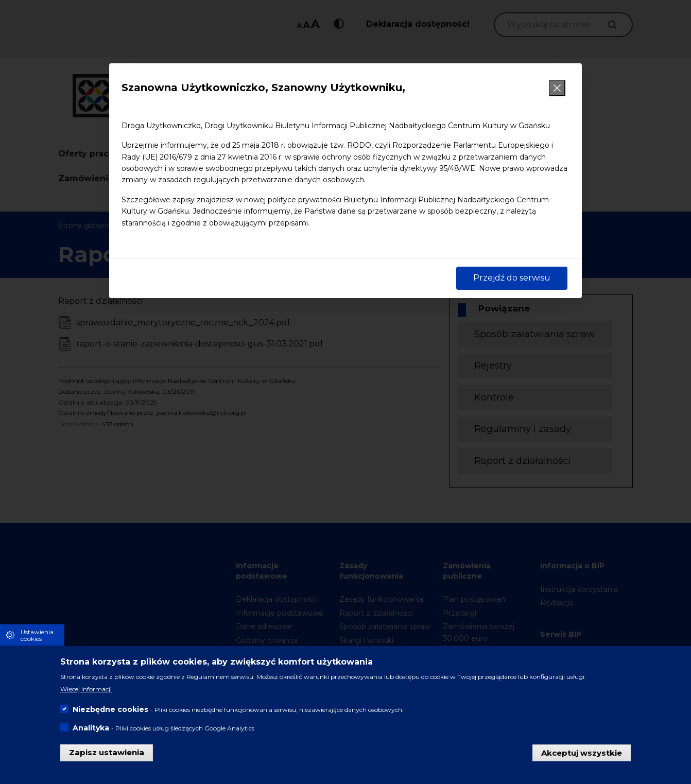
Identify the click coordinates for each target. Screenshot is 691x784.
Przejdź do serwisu (512, 278)
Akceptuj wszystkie (582, 756)
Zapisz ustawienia (107, 756)
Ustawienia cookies (37, 638)
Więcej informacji (86, 693)
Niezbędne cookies (110, 713)
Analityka (91, 731)
